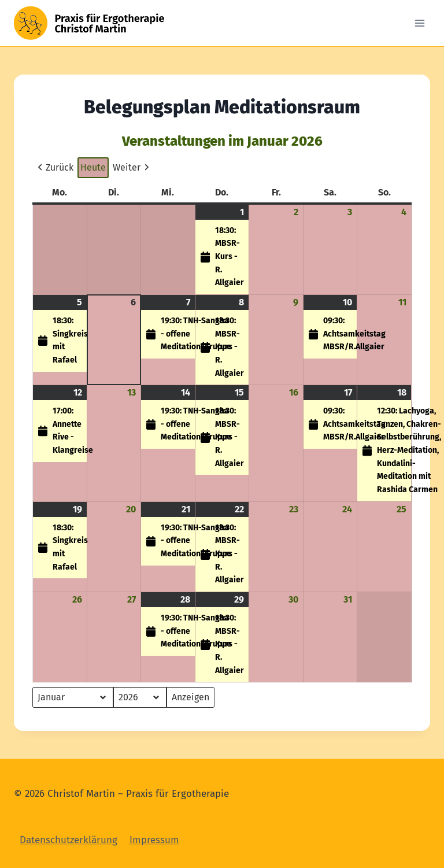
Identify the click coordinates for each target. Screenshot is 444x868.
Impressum (154, 840)
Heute (93, 167)
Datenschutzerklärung (69, 840)
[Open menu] (419, 23)
